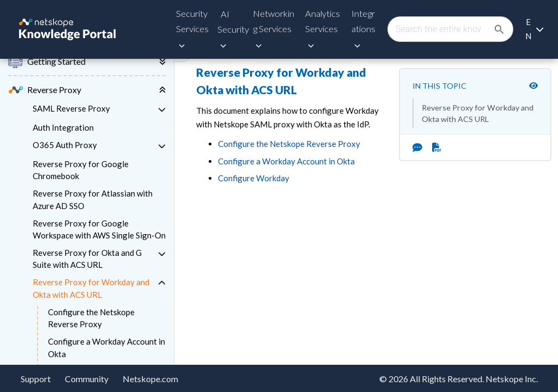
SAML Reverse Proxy (71, 108)
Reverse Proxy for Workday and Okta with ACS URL (91, 288)
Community (87, 379)
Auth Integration (63, 127)
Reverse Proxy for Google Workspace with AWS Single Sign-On (99, 229)
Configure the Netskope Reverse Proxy (91, 318)
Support (36, 379)
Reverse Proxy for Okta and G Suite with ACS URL (87, 259)
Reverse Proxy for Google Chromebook (81, 170)
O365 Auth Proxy (65, 145)
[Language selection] (535, 29)
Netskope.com (150, 379)
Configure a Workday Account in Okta (107, 348)
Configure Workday (254, 178)
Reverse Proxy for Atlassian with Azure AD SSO (93, 200)
